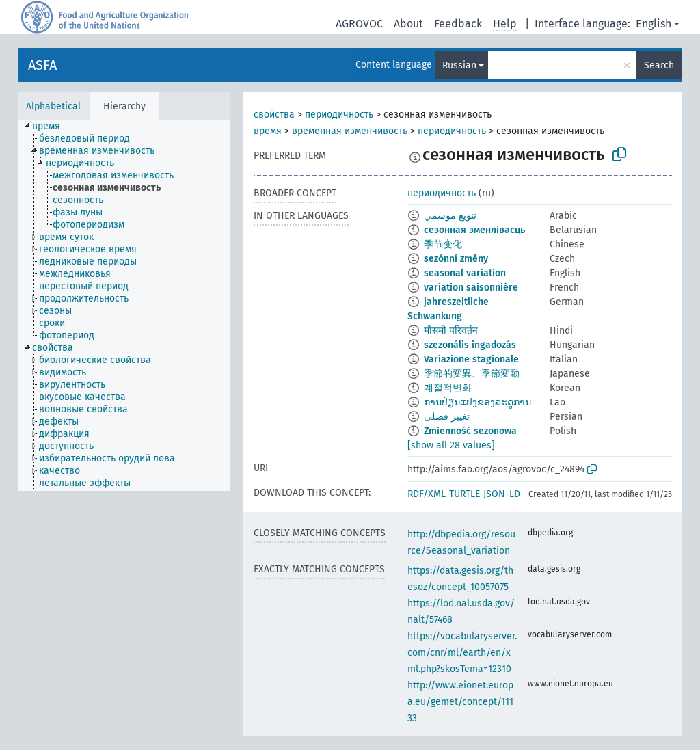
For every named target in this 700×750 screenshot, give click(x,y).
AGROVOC (359, 24)
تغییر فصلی (447, 417)
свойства (274, 115)
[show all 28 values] (451, 445)
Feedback (458, 24)
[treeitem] (52, 126)
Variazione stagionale (471, 359)
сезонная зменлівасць (474, 230)
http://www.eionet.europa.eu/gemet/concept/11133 (460, 702)
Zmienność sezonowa (470, 431)
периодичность (339, 115)
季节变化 (443, 244)
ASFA (42, 65)
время (268, 131)
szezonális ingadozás (470, 345)
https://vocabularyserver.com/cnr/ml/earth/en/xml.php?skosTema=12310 (462, 653)
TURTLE (465, 494)
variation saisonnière (471, 287)
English (654, 24)
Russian (459, 65)
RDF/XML (427, 494)
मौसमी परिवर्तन (451, 331)
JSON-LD (502, 494)
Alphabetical (53, 106)
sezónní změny (456, 259)
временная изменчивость (350, 131)
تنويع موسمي (450, 216)
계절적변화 (448, 388)
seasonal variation (465, 273)
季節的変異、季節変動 (472, 374)
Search (659, 65)
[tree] (124, 306)
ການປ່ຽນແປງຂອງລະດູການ (477, 402)
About (408, 24)
